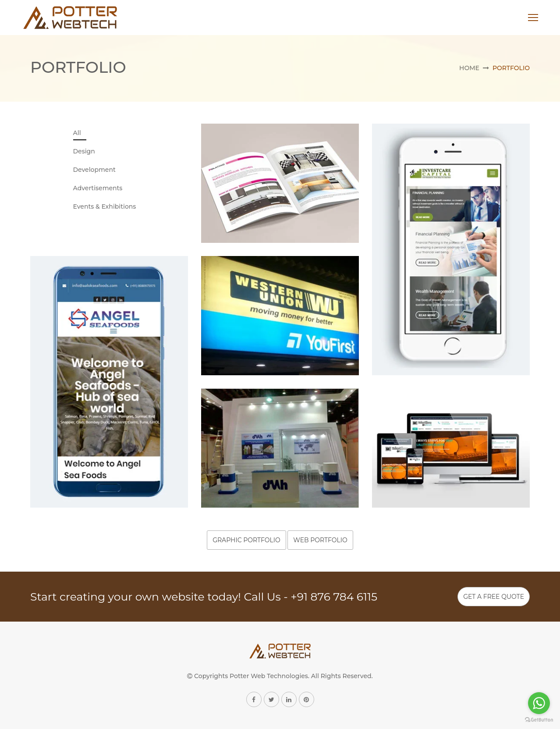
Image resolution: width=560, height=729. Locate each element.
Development (94, 170)
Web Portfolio (320, 540)
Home (469, 68)
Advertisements (98, 188)
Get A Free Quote (494, 597)
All (77, 133)
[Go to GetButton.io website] (539, 720)
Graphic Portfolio (246, 540)
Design (84, 151)
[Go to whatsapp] (539, 703)
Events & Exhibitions (105, 206)
